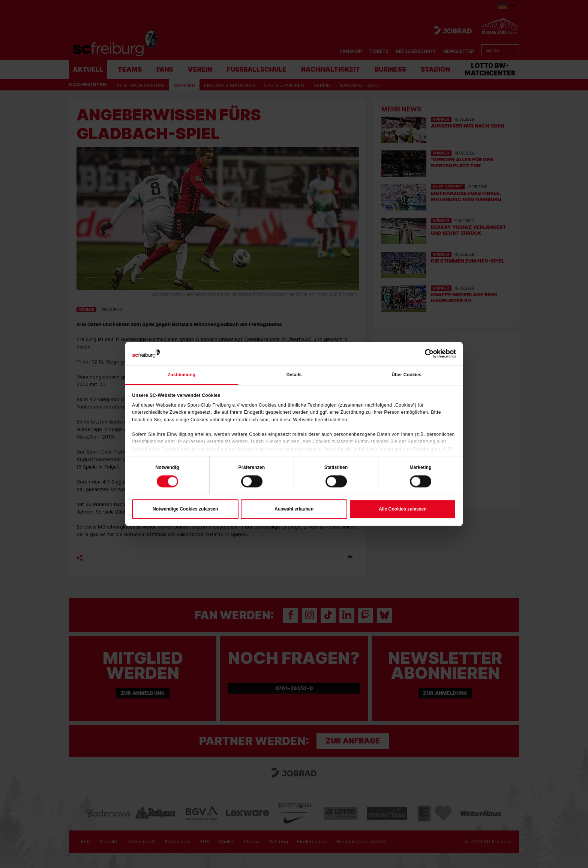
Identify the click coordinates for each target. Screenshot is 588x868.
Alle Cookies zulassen (403, 509)
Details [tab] (294, 375)
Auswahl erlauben (294, 509)
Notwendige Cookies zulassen (185, 509)
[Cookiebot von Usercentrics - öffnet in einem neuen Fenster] (423, 354)
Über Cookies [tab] (406, 375)
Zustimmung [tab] (181, 375)
